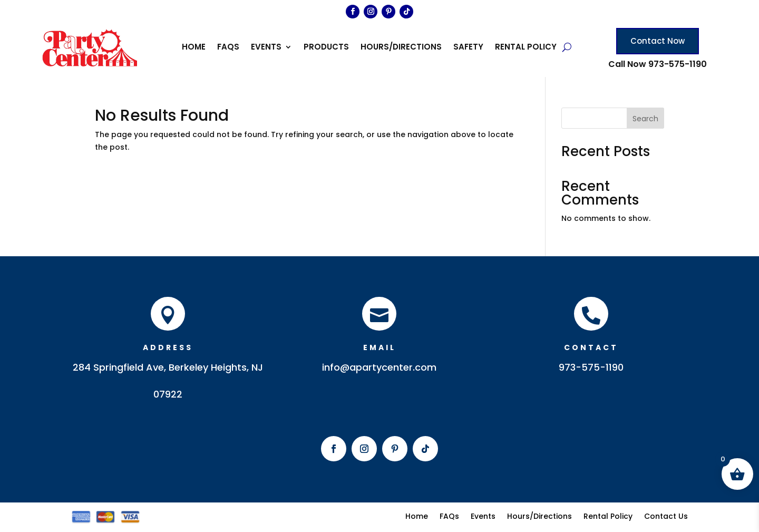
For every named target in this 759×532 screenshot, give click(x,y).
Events (266, 48)
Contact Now (658, 41)
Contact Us (666, 515)
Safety (468, 48)
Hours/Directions (401, 48)
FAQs (228, 48)
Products (326, 48)
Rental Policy (526, 48)
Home (194, 48)
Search (645, 119)
